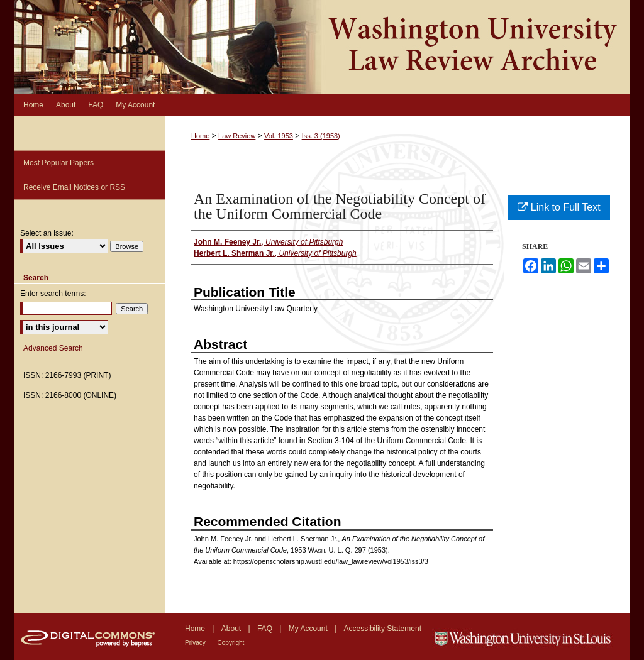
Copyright (231, 643)
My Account (309, 629)
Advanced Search (53, 348)
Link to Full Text (559, 207)
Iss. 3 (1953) (321, 136)
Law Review (237, 136)
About (232, 629)
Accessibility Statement (383, 629)
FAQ (266, 629)
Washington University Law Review (322, 47)
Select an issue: (47, 233)
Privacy (196, 643)
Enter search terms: (53, 294)
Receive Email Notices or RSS (74, 187)
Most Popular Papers (58, 163)
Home (200, 136)
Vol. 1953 (279, 136)
